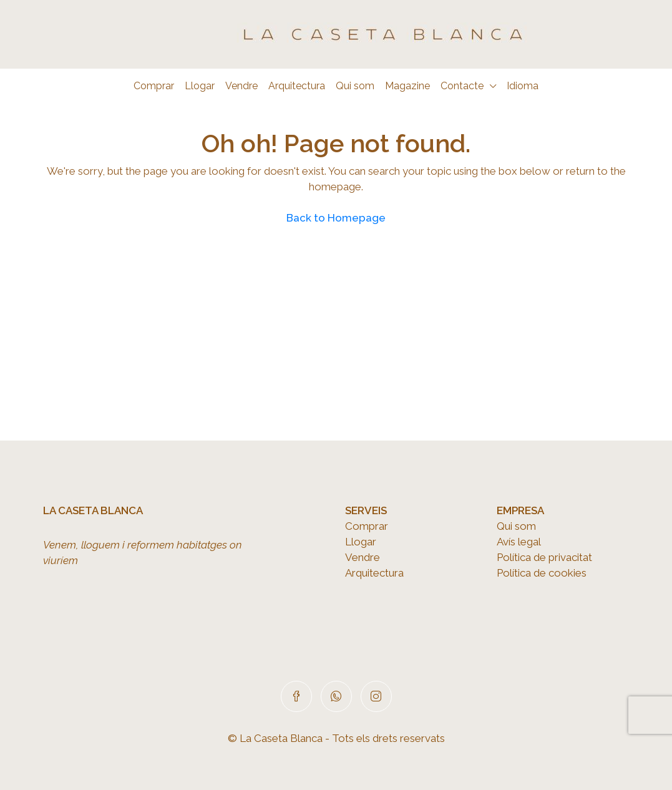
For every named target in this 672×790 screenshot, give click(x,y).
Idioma (523, 86)
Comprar (154, 86)
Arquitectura (297, 86)
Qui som (355, 86)
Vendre (241, 86)
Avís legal (519, 542)
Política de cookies (542, 573)
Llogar (200, 86)
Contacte (462, 86)
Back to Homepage (336, 218)
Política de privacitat (544, 557)
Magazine (407, 86)
